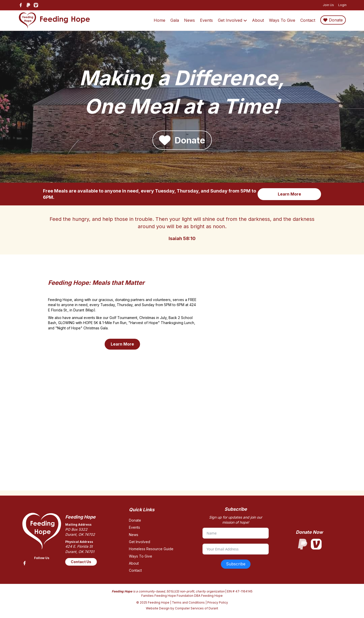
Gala (175, 20)
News (189, 20)
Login (342, 5)
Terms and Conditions (188, 602)
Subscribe (236, 564)
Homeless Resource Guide (151, 549)
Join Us (328, 5)
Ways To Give (282, 20)
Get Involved (230, 20)
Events (206, 20)
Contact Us (81, 562)
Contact (308, 20)
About (258, 20)
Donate (336, 20)
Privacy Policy (218, 602)
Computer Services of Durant (197, 608)
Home (160, 20)
